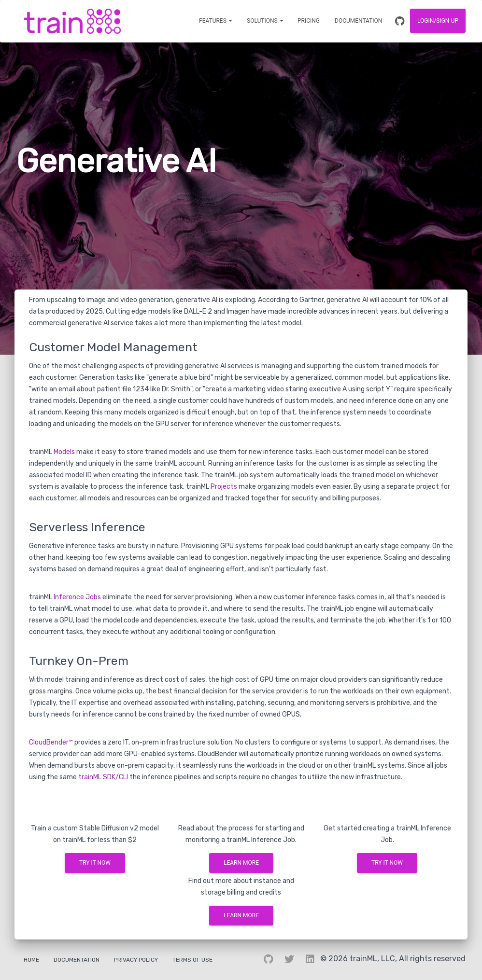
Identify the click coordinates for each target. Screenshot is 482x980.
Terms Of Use (192, 960)
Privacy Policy (136, 960)
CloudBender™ (51, 742)
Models (64, 452)
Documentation (77, 960)
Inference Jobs (77, 597)
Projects (224, 487)
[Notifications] (216, 21)
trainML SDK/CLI (103, 777)
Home (31, 960)
